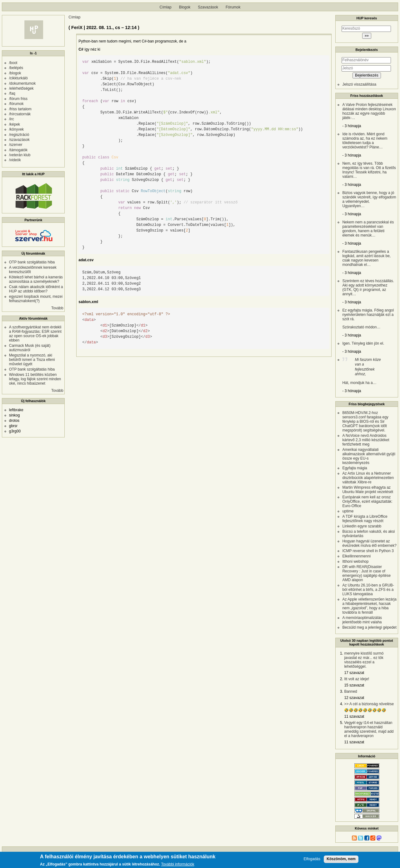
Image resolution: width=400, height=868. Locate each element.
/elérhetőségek (21, 88)
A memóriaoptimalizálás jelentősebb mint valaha (362, 620)
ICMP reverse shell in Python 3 (368, 551)
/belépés (16, 68)
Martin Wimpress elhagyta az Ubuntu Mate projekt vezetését (368, 490)
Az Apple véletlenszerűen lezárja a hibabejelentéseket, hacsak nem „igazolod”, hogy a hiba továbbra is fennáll (369, 606)
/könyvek (16, 129)
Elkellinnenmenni (356, 556)
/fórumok (16, 104)
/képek (15, 124)
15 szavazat (354, 685)
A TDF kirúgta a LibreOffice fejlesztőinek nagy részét (365, 519)
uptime (348, 511)
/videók (15, 160)
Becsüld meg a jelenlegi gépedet (369, 627)
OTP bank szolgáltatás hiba (32, 262)
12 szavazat (354, 698)
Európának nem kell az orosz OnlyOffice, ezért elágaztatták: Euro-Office (367, 501)
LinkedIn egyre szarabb (362, 526)
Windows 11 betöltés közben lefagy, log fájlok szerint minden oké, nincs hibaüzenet (35, 379)
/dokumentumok (22, 83)
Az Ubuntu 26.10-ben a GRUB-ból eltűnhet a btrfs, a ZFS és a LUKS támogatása (368, 590)
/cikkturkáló (18, 78)
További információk (177, 864)
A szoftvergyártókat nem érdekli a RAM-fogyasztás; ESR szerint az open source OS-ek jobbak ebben (35, 334)
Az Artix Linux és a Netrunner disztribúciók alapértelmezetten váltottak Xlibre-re (368, 478)
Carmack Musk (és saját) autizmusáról (30, 348)
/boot (13, 63)
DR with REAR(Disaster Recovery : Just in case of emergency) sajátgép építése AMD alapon (366, 573)
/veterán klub (20, 155)
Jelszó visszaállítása (359, 84)
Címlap (166, 7)
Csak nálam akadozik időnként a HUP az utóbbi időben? (36, 289)
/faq (12, 93)
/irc (12, 119)
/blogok (15, 73)
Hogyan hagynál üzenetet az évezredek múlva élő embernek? (369, 543)
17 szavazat (354, 673)
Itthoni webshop (355, 561)
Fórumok (233, 7)
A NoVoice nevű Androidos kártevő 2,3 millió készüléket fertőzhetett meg (366, 440)
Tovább (57, 308)
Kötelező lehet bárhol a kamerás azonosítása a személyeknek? (36, 279)
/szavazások (19, 140)
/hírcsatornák (20, 114)
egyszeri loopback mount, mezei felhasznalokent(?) (36, 299)
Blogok (185, 7)
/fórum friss (18, 99)
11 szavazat (354, 716)
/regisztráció (19, 135)
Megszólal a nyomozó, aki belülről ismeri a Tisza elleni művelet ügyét (32, 360)
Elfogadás (312, 859)
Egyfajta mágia (355, 468)
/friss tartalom (20, 109)
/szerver (16, 145)
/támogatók (18, 150)
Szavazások (208, 7)
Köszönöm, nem (341, 859)
